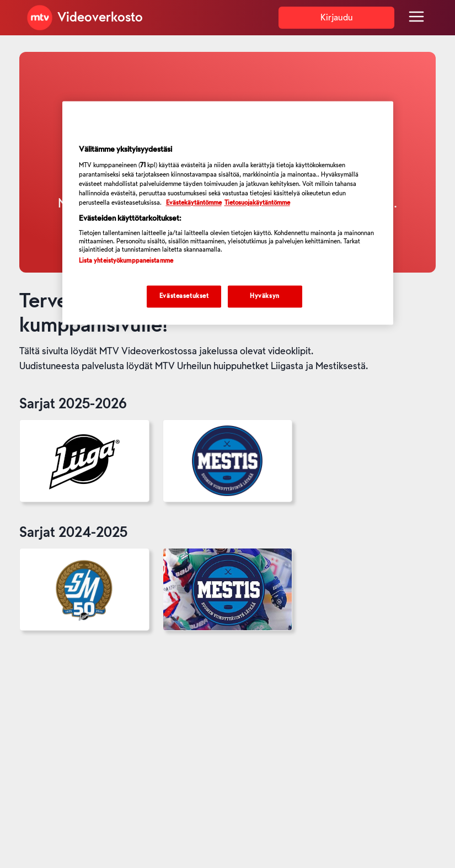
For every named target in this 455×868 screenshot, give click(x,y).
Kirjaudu (337, 18)
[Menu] (416, 18)
